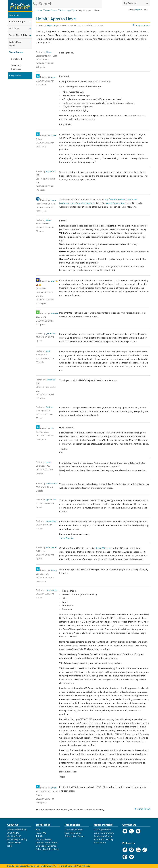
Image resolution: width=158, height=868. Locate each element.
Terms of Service (66, 866)
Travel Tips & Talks (19, 35)
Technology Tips (67, 10)
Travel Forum (51, 10)
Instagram (132, 850)
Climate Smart (14, 843)
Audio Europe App (116, 203)
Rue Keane (51, 547)
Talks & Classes (44, 839)
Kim (52, 428)
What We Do (13, 833)
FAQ (38, 830)
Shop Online (15, 76)
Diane (53, 135)
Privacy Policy (83, 866)
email (125, 831)
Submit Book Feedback (47, 849)
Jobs (9, 846)
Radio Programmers (104, 833)
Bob (48, 351)
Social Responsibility (17, 839)
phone (132, 831)
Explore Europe (17, 22)
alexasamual (52, 484)
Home (39, 10)
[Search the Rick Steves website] (67, 4)
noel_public (52, 590)
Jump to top (144, 809)
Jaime (49, 220)
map (138, 831)
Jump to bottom (143, 25)
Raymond (51, 25)
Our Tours (14, 28)
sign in (138, 10)
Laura (53, 200)
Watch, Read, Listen (16, 44)
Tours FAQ (41, 833)
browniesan (52, 521)
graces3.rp (51, 333)
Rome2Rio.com (103, 548)
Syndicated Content (103, 836)
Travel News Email (74, 830)
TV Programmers (102, 830)
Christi (53, 788)
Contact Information (17, 830)
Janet (49, 462)
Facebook (125, 850)
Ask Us (39, 836)
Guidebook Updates (46, 846)
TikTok (145, 850)
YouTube (138, 850)
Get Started (16, 59)
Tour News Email (73, 833)
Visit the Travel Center (47, 843)
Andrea (49, 407)
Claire (49, 52)
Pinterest (125, 857)
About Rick (15, 15)
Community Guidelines (16, 67)
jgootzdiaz (51, 500)
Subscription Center (74, 836)
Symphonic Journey (103, 839)
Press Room (100, 843)
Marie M (54, 314)
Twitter (132, 857)
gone (53, 77)
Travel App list (66, 538)
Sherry (54, 570)
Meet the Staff (14, 836)
